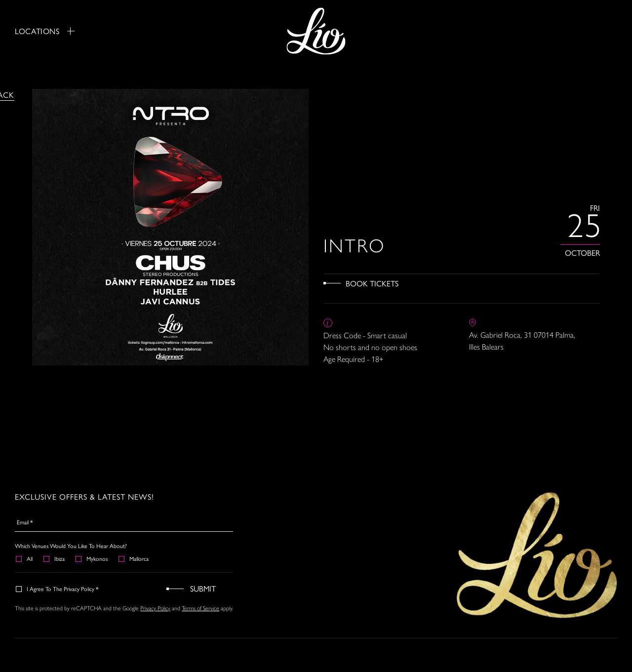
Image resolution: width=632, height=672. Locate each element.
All (25, 558)
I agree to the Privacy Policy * (58, 589)
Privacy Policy (155, 608)
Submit (203, 588)
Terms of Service (200, 608)
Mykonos (92, 558)
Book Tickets (372, 283)
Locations (45, 31)
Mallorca (134, 558)
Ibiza (55, 558)
